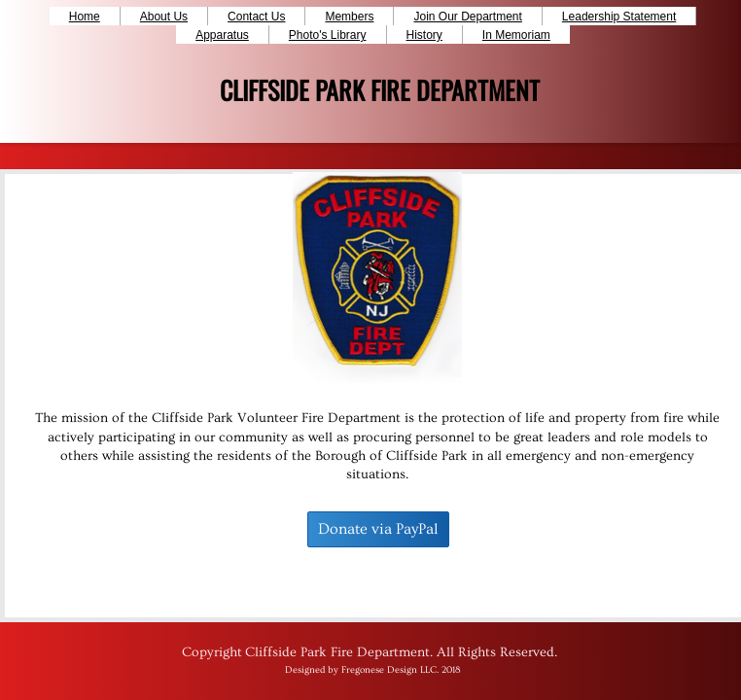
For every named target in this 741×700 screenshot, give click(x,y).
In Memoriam (516, 35)
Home (85, 17)
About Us (164, 17)
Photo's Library (328, 35)
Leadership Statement (619, 17)
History (424, 35)
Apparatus (222, 35)
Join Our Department (467, 17)
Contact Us (256, 17)
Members (349, 17)
